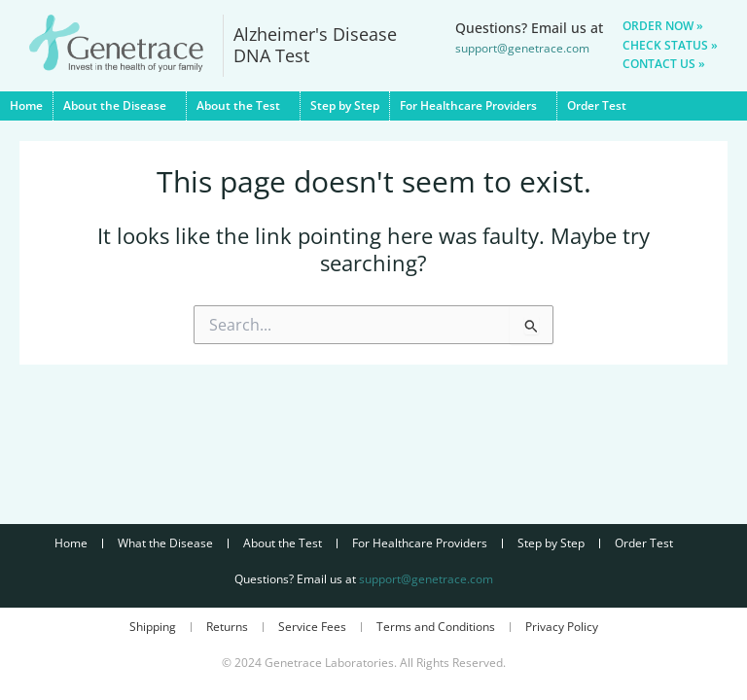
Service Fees (312, 627)
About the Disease (120, 106)
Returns (227, 627)
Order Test (597, 105)
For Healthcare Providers (473, 106)
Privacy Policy (562, 627)
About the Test (243, 106)
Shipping (153, 627)
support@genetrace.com (426, 579)
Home (26, 105)
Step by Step (345, 105)
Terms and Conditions (436, 627)
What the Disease (165, 543)
